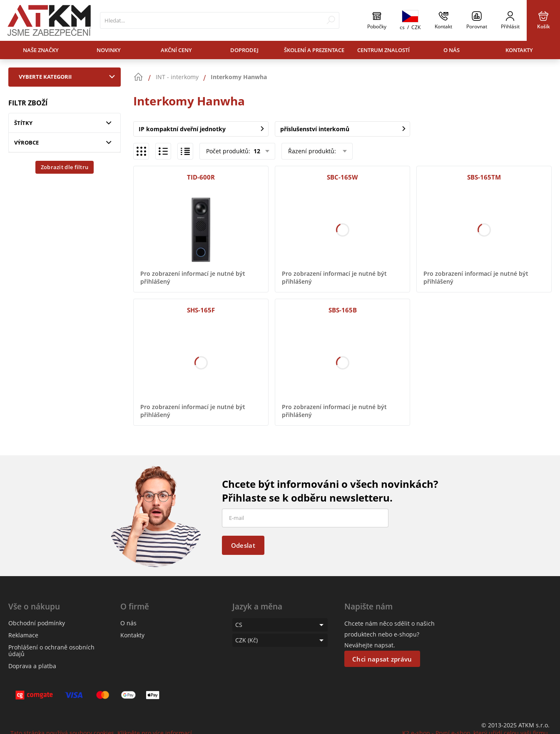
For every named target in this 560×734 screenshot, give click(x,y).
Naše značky (41, 50)
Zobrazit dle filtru (65, 167)
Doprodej (244, 50)
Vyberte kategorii (69, 77)
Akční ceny (176, 50)
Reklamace (23, 635)
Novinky (109, 50)
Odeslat (243, 545)
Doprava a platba (32, 666)
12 (256, 151)
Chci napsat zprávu (382, 659)
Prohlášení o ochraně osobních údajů (51, 650)
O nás (452, 50)
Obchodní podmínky (37, 623)
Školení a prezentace (314, 50)
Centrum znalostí (383, 50)
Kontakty (519, 50)
